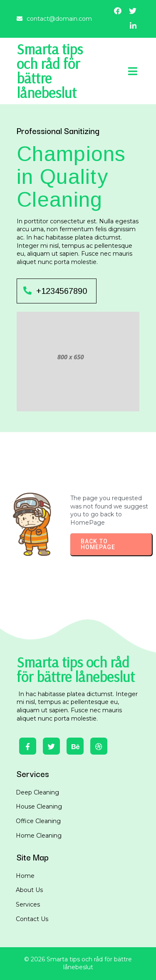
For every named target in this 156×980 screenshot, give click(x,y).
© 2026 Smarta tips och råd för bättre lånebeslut (78, 963)
